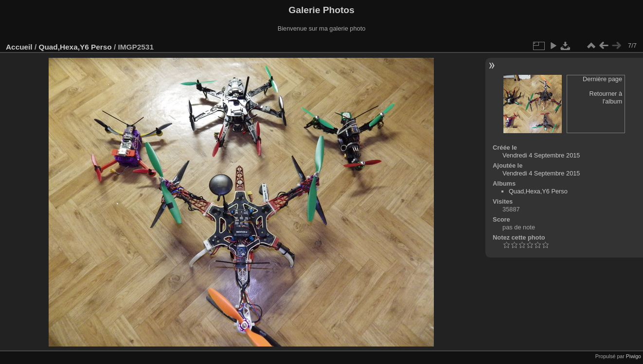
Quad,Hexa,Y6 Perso (75, 47)
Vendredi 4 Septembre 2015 (541, 155)
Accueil (19, 47)
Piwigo (634, 356)
